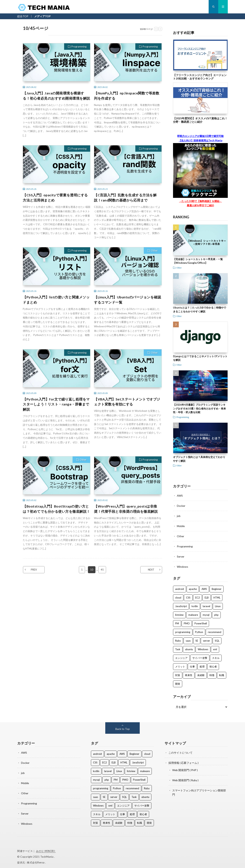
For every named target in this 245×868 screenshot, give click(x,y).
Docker (181, 506)
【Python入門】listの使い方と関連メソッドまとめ (56, 300)
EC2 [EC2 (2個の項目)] (198, 596)
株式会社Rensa (36, 859)
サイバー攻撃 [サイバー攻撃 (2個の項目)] (200, 656)
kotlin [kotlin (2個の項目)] (195, 605)
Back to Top (123, 727)
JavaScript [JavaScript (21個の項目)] (181, 605)
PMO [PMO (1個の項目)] (187, 622)
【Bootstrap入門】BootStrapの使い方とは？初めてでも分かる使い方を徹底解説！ (56, 509)
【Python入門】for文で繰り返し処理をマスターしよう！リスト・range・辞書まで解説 (56, 404)
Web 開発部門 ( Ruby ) (185, 778)
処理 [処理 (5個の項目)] (202, 665)
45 (102, 570)
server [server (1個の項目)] (206, 639)
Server (181, 555)
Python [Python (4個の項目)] (199, 631)
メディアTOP (42, 16)
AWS (180, 496)
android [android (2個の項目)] (180, 587)
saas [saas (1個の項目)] (188, 639)
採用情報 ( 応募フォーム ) (183, 761)
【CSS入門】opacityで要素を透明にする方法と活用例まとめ (55, 198)
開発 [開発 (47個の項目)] (178, 682)
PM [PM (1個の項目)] (177, 622)
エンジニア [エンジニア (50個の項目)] (181, 656)
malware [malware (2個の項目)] (193, 613)
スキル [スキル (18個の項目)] (216, 656)
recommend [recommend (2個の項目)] (215, 631)
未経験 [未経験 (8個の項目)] (201, 674)
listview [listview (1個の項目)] (179, 613)
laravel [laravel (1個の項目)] (206, 605)
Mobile (181, 525)
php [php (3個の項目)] (216, 613)
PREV (34, 570)
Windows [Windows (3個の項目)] (203, 648)
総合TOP (23, 16)
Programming (79, 47)
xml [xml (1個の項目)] (215, 648)
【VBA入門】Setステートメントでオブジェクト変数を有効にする (127, 402)
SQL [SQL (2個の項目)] (217, 639)
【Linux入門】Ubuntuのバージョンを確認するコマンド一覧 (127, 300)
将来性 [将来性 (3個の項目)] (189, 674)
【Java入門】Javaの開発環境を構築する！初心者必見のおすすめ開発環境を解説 (56, 96)
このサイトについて (180, 751)
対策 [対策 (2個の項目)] (178, 674)
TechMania (47, 854)
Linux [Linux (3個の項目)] (218, 605)
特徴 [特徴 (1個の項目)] (212, 674)
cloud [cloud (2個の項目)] (178, 596)
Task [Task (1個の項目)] (178, 648)
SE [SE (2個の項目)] (197, 639)
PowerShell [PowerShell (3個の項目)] (201, 622)
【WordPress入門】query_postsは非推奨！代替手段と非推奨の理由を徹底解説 (126, 509)
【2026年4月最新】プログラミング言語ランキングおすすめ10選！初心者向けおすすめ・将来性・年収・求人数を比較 (199, 408)
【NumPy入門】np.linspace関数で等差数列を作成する (127, 96)
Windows (183, 565)
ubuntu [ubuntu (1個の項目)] (189, 648)
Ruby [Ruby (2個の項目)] (178, 639)
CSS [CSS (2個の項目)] (188, 596)
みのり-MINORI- (46, 848)
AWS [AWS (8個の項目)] (204, 587)
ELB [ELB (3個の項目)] (207, 596)
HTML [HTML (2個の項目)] (217, 596)
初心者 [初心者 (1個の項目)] (213, 665)
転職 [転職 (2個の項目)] (222, 674)
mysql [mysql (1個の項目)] (206, 613)
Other (154, 251)
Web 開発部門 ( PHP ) (185, 768)
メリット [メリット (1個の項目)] (180, 665)
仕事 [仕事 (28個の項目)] (192, 665)
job (179, 515)
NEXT (151, 570)
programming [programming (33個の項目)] (183, 631)
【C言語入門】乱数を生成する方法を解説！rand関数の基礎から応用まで (125, 198)
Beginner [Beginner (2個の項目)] (217, 587)
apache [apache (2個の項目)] (193, 587)
